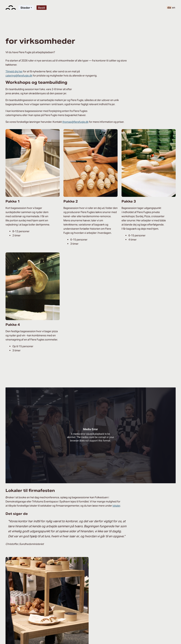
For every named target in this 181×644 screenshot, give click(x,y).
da (169, 8)
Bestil (42, 8)
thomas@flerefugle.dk (75, 122)
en (174, 8)
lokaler (116, 506)
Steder (26, 8)
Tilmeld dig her (14, 71)
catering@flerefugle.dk (19, 76)
